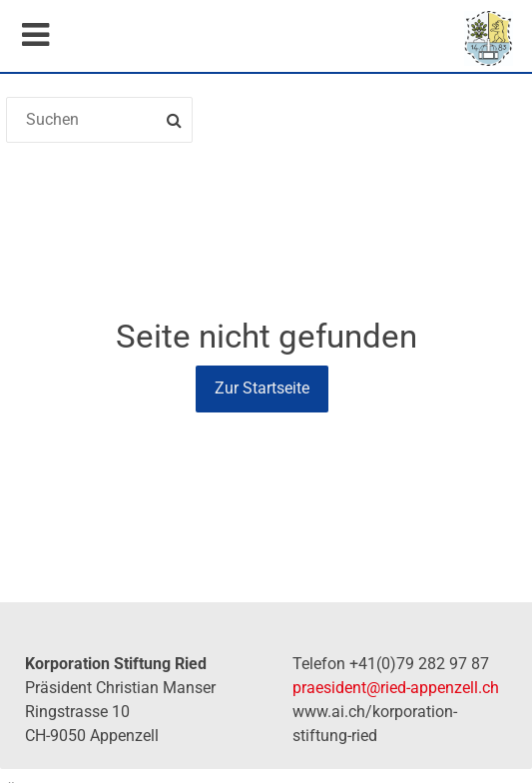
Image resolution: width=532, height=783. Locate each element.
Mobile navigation (35, 35)
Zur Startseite (262, 388)
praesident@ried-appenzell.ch (396, 688)
